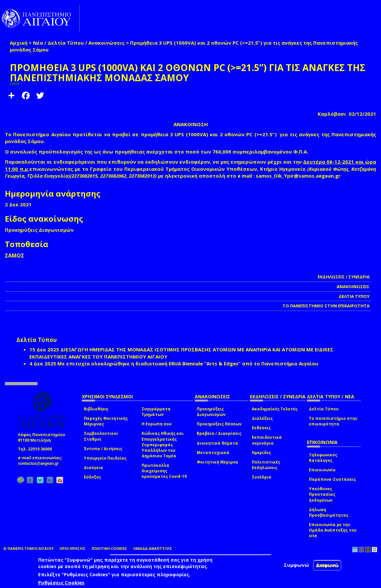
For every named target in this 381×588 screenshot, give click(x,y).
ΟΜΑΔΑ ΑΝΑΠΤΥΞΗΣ (153, 548)
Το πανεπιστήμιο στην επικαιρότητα (333, 421)
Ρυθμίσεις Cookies (61, 582)
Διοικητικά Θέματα (217, 443)
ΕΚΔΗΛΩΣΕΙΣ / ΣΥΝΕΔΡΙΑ (344, 277)
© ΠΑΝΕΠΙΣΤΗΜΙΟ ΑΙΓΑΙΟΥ (28, 548)
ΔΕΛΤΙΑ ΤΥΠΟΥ (354, 296)
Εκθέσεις (261, 428)
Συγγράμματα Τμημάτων (156, 412)
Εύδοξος (92, 477)
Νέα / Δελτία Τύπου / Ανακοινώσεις (79, 43)
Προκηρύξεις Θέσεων (219, 424)
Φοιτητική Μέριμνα (217, 462)
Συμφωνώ (297, 565)
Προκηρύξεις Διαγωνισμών (211, 412)
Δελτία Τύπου (324, 409)
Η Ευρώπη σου (157, 424)
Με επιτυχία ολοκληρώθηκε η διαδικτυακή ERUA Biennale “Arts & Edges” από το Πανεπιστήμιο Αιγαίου (188, 363)
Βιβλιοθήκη (96, 409)
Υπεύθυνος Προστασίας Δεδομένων (322, 494)
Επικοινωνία (322, 470)
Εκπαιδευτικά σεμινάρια (267, 440)
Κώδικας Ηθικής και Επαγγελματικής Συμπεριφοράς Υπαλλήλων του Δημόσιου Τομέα (163, 445)
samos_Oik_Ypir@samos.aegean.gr (300, 176)
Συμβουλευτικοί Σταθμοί (101, 436)
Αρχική (19, 43)
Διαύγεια (93, 468)
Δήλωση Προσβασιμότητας (329, 512)
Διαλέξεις (262, 418)
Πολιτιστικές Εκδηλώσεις (266, 465)
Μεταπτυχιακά (213, 453)
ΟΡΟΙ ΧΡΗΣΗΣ (72, 548)
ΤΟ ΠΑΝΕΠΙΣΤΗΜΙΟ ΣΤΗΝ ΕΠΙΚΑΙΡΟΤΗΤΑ (326, 306)
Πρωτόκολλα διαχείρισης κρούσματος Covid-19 (164, 471)
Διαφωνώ (327, 565)
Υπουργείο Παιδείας (105, 458)
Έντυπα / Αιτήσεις (103, 449)
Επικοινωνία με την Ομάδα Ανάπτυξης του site (333, 530)
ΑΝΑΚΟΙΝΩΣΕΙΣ (353, 287)
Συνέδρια (262, 477)
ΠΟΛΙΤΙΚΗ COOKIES (109, 548)
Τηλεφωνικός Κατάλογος (323, 458)
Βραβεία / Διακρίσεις (219, 433)
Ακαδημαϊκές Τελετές (275, 409)
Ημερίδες (261, 453)
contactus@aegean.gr (40, 463)
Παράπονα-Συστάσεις (332, 479)
